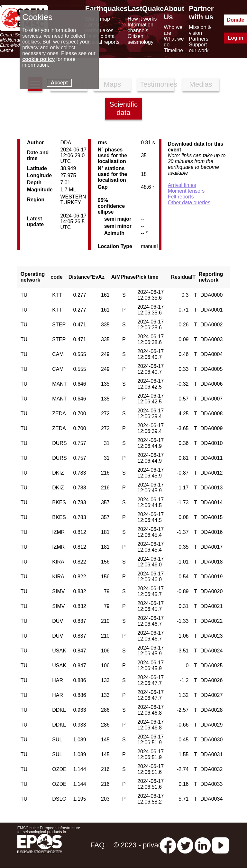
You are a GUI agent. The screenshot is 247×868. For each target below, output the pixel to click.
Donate (235, 20)
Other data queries (189, 203)
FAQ (97, 845)
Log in (236, 38)
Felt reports (181, 197)
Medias (201, 84)
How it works (142, 19)
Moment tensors (186, 191)
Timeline (173, 50)
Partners (198, 39)
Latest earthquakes (99, 28)
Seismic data (100, 36)
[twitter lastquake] (185, 845)
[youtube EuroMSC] (220, 845)
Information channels (141, 28)
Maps (113, 84)
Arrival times (182, 185)
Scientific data (123, 108)
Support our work (199, 48)
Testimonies (157, 84)
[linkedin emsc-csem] (203, 845)
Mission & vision (200, 30)
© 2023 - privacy (139, 845)
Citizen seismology (141, 39)
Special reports (102, 42)
